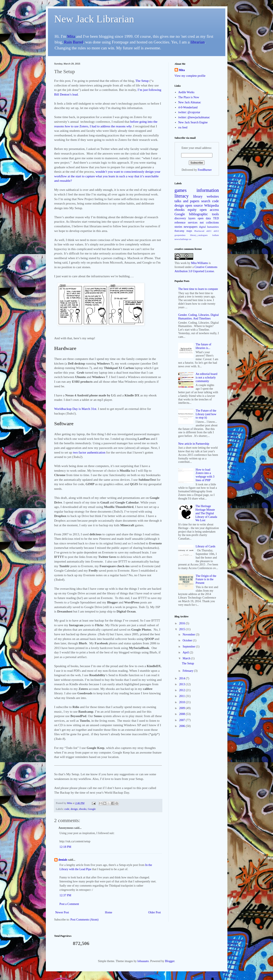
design (74, 809)
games (181, 190)
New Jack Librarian (94, 19)
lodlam (215, 235)
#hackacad (199, 231)
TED (216, 218)
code (67, 809)
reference (180, 223)
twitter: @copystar (189, 112)
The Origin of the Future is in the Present (206, 580)
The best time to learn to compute (198, 289)
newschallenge (182, 239)
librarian (198, 42)
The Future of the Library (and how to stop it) (206, 414)
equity (192, 210)
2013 (182, 684)
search (206, 201)
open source (194, 205)
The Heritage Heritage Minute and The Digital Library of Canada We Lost (206, 513)
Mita (71, 36)
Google (92, 809)
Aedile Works (186, 92)
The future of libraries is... (204, 346)
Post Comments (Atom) (85, 920)
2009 (182, 708)
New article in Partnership (194, 444)
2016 (182, 623)
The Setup (142, 81)
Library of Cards (206, 546)
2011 (182, 696)
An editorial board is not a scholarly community (207, 378)
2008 (182, 714)
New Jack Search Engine (193, 122)
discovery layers (185, 218)
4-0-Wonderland (188, 107)
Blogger (170, 961)
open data (204, 218)
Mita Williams (200, 263)
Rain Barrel (74, 42)
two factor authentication (89, 452)
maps (189, 231)
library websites (206, 196)
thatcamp (179, 231)
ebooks (83, 809)
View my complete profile (190, 76)
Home (109, 912)
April (186, 652)
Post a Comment (69, 904)
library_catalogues (199, 235)
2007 (182, 720)
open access (209, 210)
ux (190, 239)
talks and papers (187, 201)
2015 (182, 629)
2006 (182, 726)
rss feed (183, 127)
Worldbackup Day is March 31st (75, 409)
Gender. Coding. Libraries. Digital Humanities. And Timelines (198, 317)
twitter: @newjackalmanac (194, 117)
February (188, 671)
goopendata (180, 235)
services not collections (203, 223)
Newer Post (62, 912)
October (188, 640)
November (189, 635)
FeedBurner (205, 170)
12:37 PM (65, 895)
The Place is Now (189, 97)
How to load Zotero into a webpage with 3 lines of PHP (205, 475)
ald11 (209, 231)
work (184, 263)
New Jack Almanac (190, 102)
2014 (182, 678)
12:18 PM (65, 847)
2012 (182, 690)
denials (63, 860)
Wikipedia (211, 205)
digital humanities (209, 227)
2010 (182, 702)
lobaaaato (143, 961)
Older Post (155, 912)
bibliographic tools (204, 214)
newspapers (191, 227)
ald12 (216, 231)
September (189, 647)
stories (179, 227)
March (187, 658)
